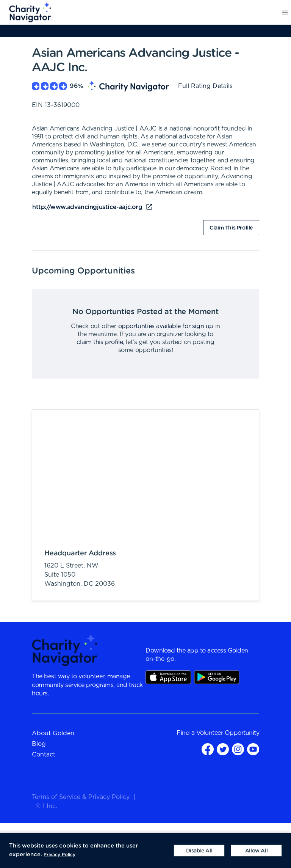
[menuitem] (26, 13)
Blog (39, 744)
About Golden (53, 733)
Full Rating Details (205, 86)
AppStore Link (168, 677)
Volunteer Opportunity (228, 733)
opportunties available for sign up (166, 326)
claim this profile (100, 342)
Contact (44, 755)
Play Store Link (217, 677)
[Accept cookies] (256, 851)
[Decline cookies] (199, 851)
